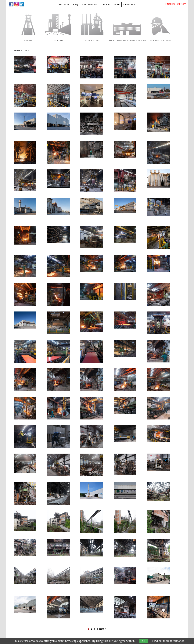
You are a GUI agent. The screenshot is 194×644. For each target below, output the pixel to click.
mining (28, 40)
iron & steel (92, 40)
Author (64, 4)
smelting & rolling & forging (127, 40)
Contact (129, 4)
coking (58, 40)
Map (117, 4)
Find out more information (168, 641)
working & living (160, 40)
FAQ (75, 4)
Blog (107, 4)
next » (103, 629)
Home (17, 51)
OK (144, 641)
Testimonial (90, 4)
